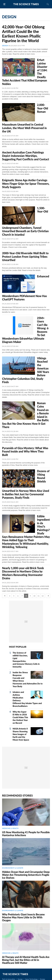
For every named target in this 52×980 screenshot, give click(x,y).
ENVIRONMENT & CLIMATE (13, 868)
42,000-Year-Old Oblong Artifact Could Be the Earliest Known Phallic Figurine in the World (23, 34)
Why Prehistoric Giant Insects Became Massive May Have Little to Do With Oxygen (23, 917)
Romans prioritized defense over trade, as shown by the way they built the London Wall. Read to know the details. (24, 269)
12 (43, 596)
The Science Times (26, 4)
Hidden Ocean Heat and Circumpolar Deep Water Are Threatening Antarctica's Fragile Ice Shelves (26, 875)
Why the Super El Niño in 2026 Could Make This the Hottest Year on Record (20, 717)
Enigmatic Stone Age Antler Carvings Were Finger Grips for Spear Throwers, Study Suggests (26, 184)
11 (38, 596)
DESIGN (5, 46)
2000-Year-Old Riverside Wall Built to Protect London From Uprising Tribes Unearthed (25, 257)
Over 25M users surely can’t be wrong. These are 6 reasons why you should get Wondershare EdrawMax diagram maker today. (26, 351)
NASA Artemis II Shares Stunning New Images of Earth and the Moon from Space (21, 734)
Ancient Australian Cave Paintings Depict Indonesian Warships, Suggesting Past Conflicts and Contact (26, 156)
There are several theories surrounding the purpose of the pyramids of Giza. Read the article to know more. (23, 464)
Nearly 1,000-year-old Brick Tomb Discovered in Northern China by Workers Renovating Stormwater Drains (23, 573)
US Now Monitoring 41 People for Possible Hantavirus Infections (26, 834)
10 (34, 596)
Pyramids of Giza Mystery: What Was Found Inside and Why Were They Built (25, 451)
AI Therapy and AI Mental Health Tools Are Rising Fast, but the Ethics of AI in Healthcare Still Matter (26, 960)
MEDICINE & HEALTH (10, 828)
